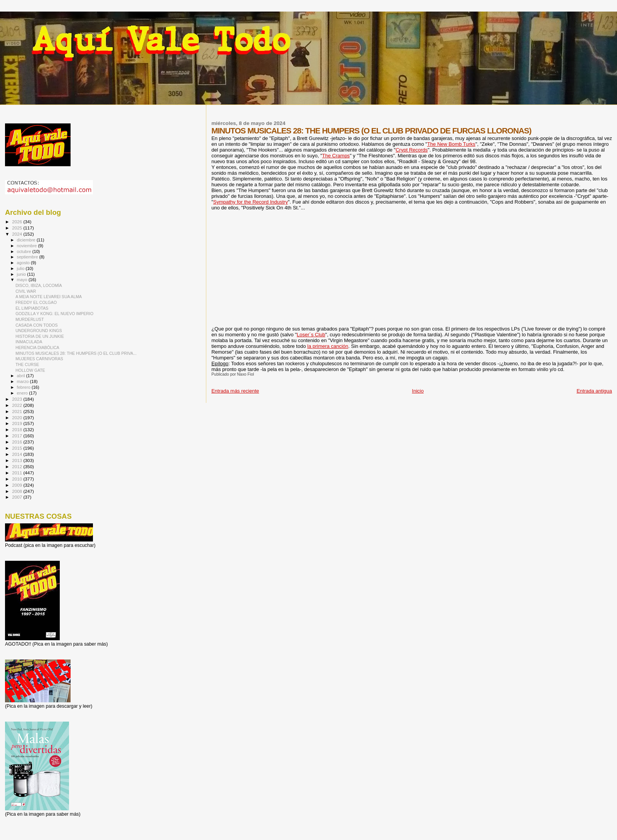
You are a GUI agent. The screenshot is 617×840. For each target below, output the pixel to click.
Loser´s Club (311, 335)
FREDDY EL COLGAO (36, 302)
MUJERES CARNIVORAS (39, 359)
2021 (18, 411)
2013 (18, 460)
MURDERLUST (30, 319)
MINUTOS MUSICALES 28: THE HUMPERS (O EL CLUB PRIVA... (76, 353)
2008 (18, 491)
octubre (25, 251)
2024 (18, 234)
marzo (24, 381)
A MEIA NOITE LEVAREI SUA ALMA (49, 297)
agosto (24, 263)
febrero (24, 387)
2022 (18, 405)
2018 (18, 429)
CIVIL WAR (26, 291)
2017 (18, 436)
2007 (18, 497)
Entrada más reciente (235, 391)
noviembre (28, 246)
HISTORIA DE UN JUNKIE (40, 336)
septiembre (28, 257)
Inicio (418, 391)
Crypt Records (412, 150)
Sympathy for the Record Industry (251, 202)
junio (22, 274)
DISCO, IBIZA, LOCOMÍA (39, 285)
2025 (18, 228)
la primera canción (328, 346)
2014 (18, 454)
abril (22, 376)
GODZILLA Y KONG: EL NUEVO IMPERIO (54, 314)
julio (21, 268)
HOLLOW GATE (30, 370)
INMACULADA (29, 342)
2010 (18, 479)
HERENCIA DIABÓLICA (37, 347)
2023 (18, 399)
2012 (18, 466)
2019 (18, 423)
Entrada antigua (594, 391)
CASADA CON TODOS (37, 325)
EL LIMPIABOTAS (32, 308)
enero (23, 393)
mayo (23, 280)
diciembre (27, 240)
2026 (18, 222)
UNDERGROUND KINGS (39, 331)
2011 (18, 473)
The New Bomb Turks (451, 144)
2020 (18, 417)
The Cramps (336, 156)
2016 (18, 442)
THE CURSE (27, 364)
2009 (18, 485)
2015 (18, 448)
